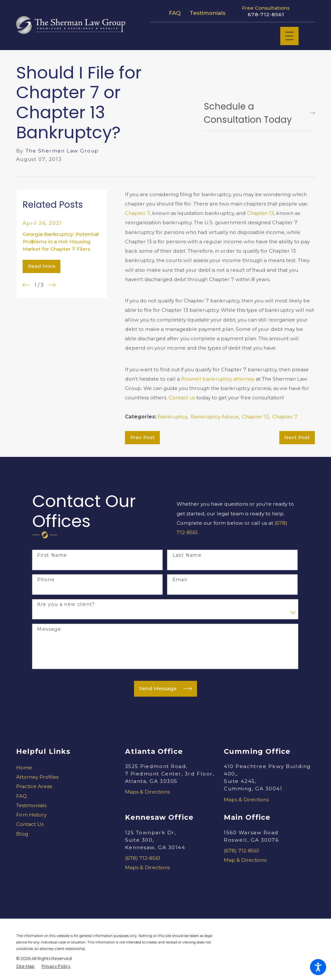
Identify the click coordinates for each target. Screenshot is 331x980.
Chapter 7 (137, 213)
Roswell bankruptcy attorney (218, 379)
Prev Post (142, 437)
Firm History (31, 815)
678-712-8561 (266, 15)
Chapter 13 (260, 213)
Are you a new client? (66, 604)
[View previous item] (26, 285)
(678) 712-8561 (143, 858)
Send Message (166, 689)
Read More (42, 266)
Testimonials (207, 13)
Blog (22, 834)
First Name (52, 555)
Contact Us (30, 824)
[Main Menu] (290, 36)
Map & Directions (245, 860)
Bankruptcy (172, 417)
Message (49, 629)
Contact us (182, 398)
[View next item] (52, 285)
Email (180, 580)
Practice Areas (34, 786)
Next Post (297, 437)
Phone (46, 580)
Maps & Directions (147, 792)
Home (24, 768)
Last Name (187, 555)
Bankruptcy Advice (214, 417)
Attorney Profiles (37, 777)
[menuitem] (62, 768)
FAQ (175, 13)
